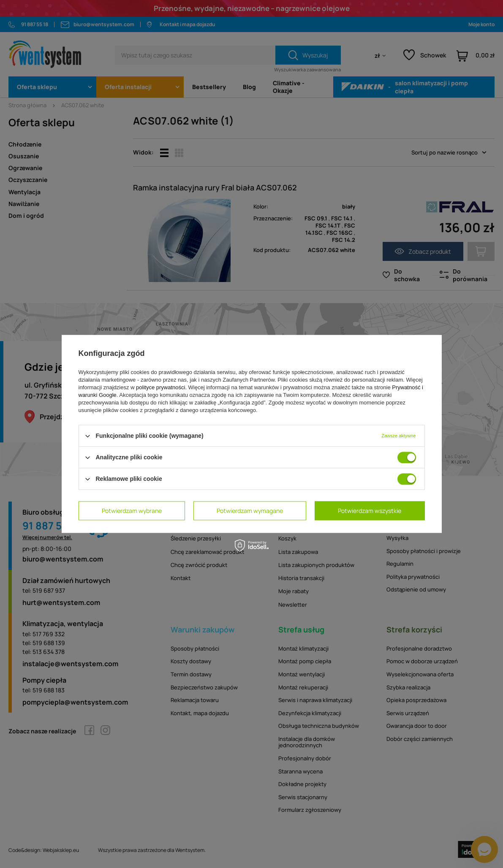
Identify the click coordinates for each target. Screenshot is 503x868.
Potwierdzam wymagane (250, 511)
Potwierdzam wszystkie (370, 511)
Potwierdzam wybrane (132, 511)
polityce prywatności (160, 387)
